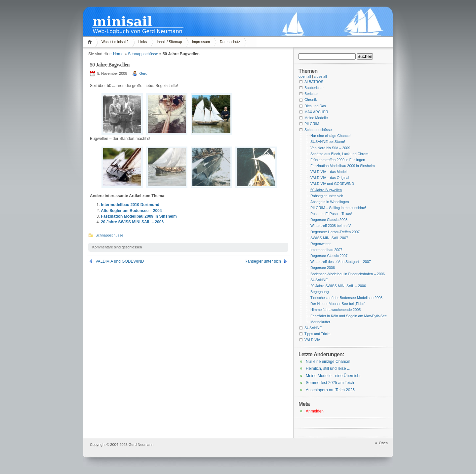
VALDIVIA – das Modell (329, 172)
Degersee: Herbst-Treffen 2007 (335, 232)
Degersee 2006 (323, 268)
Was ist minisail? (115, 42)
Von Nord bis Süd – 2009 (330, 148)
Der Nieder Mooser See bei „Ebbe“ (338, 304)
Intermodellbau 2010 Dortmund (130, 205)
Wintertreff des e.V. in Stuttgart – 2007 (341, 262)
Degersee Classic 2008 (329, 220)
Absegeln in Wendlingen (330, 202)
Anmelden (315, 411)
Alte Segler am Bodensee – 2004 (131, 211)
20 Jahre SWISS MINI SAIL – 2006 (132, 222)
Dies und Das (315, 106)
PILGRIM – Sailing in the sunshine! (338, 208)
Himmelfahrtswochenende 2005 (336, 310)
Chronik (311, 100)
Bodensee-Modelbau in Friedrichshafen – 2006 (348, 274)
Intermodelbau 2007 (326, 250)
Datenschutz (230, 42)
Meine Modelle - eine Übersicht (333, 376)
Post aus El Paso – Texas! (331, 214)
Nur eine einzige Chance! (331, 136)
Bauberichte (314, 88)
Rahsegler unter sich (263, 261)
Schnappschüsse (143, 54)
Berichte (311, 94)
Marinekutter (320, 322)
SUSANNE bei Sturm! (328, 142)
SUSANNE (319, 280)
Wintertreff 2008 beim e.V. (331, 226)
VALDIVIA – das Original (330, 178)
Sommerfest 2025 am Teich (330, 383)
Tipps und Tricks (317, 334)
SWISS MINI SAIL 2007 (329, 238)
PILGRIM (312, 124)
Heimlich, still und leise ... (328, 368)
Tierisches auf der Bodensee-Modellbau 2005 (346, 298)
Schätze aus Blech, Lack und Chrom (339, 154)
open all (305, 76)
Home (91, 42)
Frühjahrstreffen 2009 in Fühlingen (338, 160)
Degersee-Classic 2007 (329, 256)
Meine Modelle (316, 118)
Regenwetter (320, 244)
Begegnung (319, 292)
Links (143, 42)
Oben (383, 443)
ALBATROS (314, 82)
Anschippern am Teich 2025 (330, 390)
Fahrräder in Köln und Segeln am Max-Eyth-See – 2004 (355, 316)
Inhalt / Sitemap (169, 42)
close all (320, 76)
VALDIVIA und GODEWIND (120, 261)
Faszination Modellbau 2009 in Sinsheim (139, 216)
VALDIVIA (312, 340)
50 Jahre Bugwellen (326, 190)
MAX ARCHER (316, 112)
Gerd (143, 73)
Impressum (201, 42)
